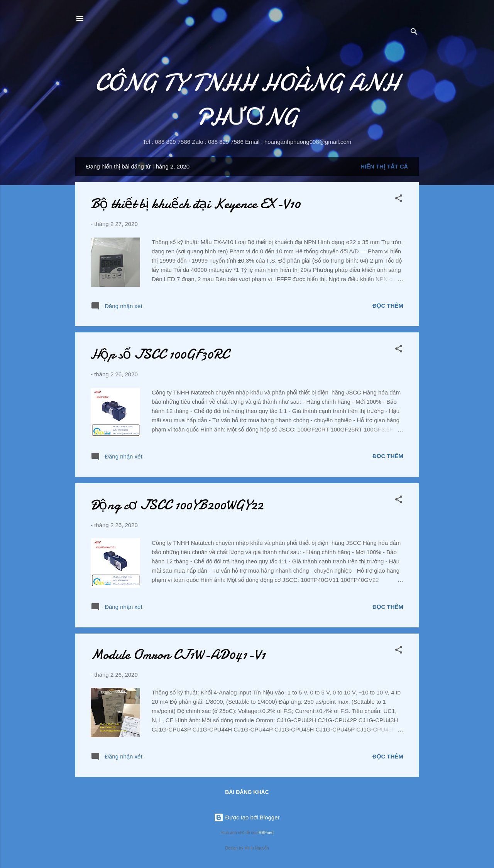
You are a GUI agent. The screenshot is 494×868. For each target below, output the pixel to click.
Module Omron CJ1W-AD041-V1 (178, 655)
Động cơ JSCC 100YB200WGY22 (177, 505)
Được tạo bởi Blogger (247, 817)
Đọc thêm (388, 306)
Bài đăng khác (247, 792)
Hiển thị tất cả (384, 166)
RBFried (266, 833)
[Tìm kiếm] (414, 33)
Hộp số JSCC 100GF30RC (160, 354)
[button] (399, 200)
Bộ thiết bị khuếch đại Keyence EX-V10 (195, 204)
